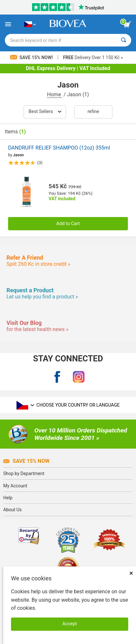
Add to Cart (68, 224)
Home (55, 94)
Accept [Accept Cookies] (70, 624)
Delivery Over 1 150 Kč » (93, 57)
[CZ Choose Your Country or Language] (30, 24)
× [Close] (131, 573)
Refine (93, 112)
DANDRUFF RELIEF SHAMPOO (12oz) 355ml (59, 148)
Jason (18, 155)
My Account (15, 486)
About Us (12, 510)
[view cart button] (127, 25)
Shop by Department (24, 473)
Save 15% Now (26, 461)
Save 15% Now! (32, 57)
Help (8, 498)
